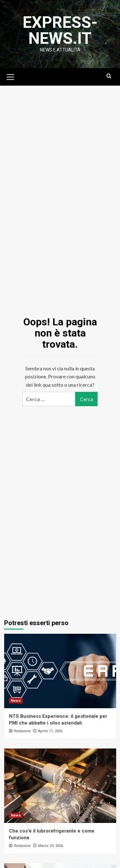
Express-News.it (60, 30)
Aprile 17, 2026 (50, 731)
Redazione (23, 731)
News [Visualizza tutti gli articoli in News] (16, 701)
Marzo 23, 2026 (51, 846)
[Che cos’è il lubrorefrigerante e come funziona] (60, 786)
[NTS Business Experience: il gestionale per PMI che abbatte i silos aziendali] (60, 671)
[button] (11, 76)
